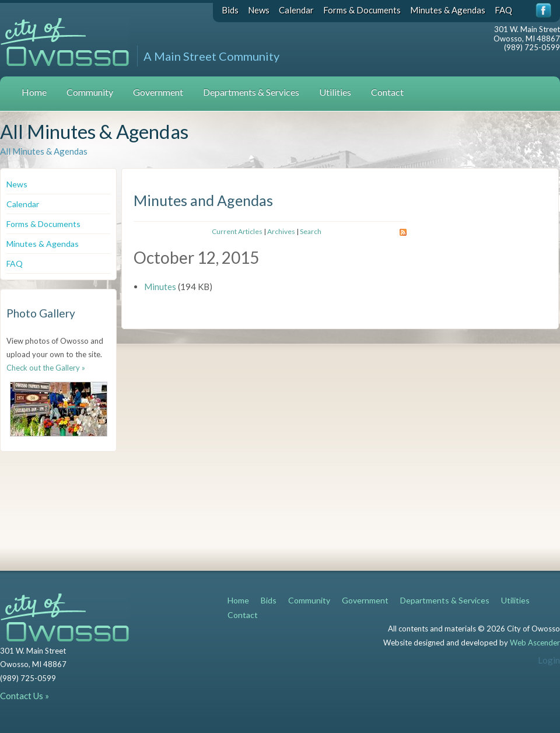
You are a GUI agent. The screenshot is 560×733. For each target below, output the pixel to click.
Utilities (335, 92)
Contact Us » (24, 696)
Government (158, 92)
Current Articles (237, 231)
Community (90, 92)
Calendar (296, 10)
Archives (281, 231)
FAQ (503, 10)
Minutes (160, 287)
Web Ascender (535, 643)
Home (34, 92)
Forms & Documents (362, 10)
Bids (230, 10)
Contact (387, 92)
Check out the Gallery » (46, 368)
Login (549, 660)
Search (311, 231)
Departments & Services (251, 92)
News (259, 10)
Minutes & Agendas (448, 10)
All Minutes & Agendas (44, 151)
